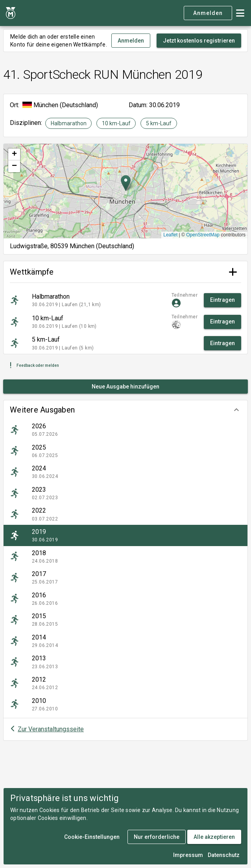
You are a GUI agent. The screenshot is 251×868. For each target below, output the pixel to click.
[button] (125, 410)
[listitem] (125, 430)
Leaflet (170, 235)
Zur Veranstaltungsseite (51, 729)
